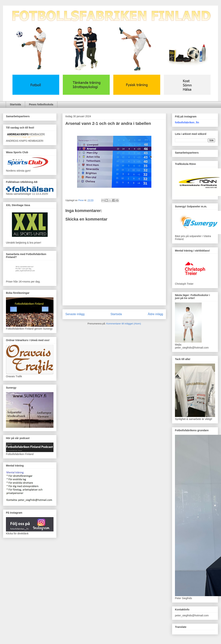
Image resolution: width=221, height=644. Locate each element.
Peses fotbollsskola (41, 104)
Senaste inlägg (75, 314)
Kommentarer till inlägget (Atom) (123, 324)
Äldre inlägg (155, 314)
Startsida (15, 104)
